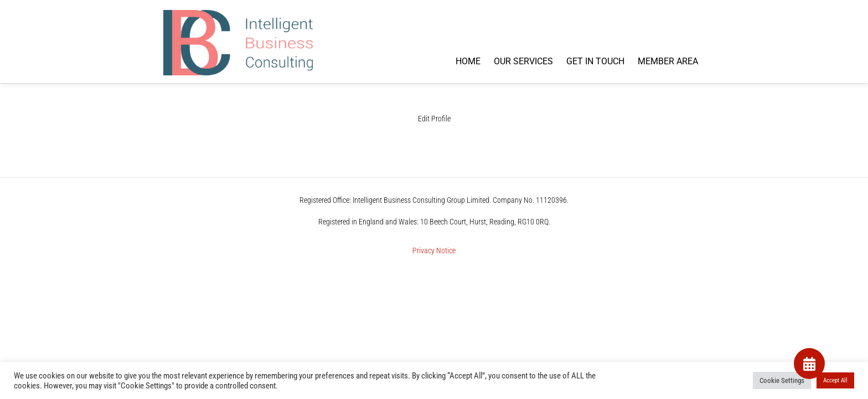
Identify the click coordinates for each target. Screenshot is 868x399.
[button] (809, 364)
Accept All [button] (835, 380)
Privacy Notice (434, 251)
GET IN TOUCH (595, 61)
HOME (468, 61)
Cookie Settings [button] (782, 380)
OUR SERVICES (523, 61)
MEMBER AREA (668, 61)
